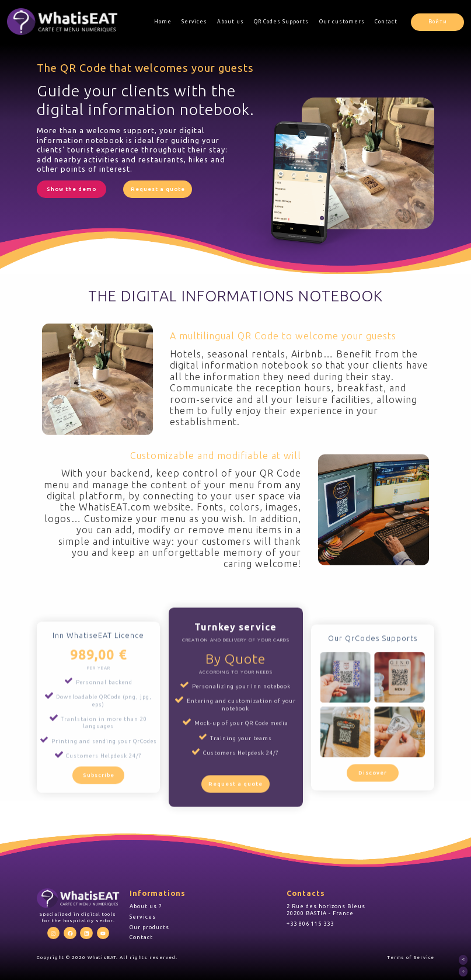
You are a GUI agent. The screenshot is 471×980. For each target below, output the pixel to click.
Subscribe (101, 812)
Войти (438, 22)
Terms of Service (411, 955)
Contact (387, 22)
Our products (149, 925)
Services (196, 22)
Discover (370, 806)
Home (163, 22)
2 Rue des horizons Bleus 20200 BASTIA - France (326, 907)
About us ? (146, 904)
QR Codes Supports (282, 22)
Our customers (343, 22)
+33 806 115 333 (310, 921)
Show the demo (71, 189)
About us (232, 22)
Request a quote (155, 189)
